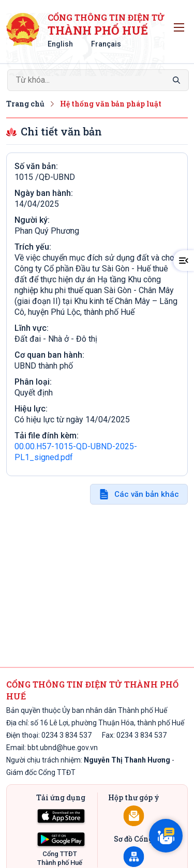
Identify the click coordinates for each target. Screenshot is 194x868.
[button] (184, 261)
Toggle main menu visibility (181, 25)
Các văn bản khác (147, 494)
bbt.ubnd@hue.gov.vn (63, 748)
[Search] (98, 80)
